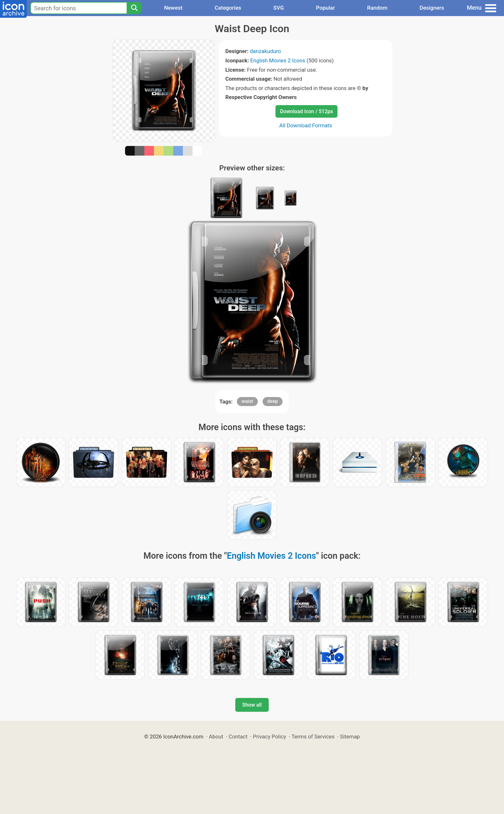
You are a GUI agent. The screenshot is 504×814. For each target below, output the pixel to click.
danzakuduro (265, 51)
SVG (279, 8)
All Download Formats (306, 125)
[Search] (134, 8)
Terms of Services (313, 737)
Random (377, 8)
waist (248, 401)
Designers (432, 8)
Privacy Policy (270, 737)
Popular (325, 8)
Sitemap (350, 737)
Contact (238, 737)
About (216, 737)
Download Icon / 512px (306, 111)
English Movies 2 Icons (278, 60)
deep (273, 401)
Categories (228, 8)
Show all (252, 705)
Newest (173, 8)
